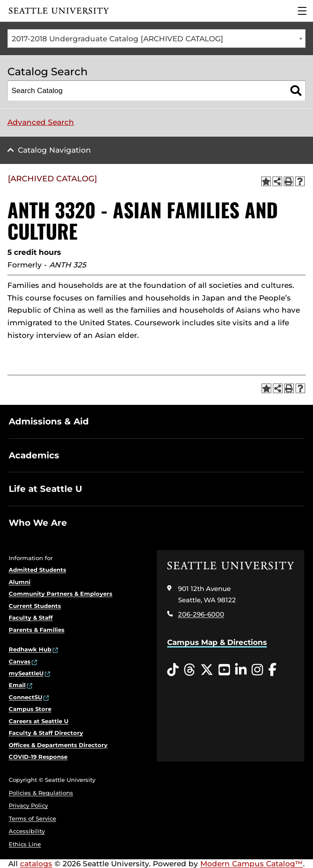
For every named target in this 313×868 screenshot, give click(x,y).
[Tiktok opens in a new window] (173, 670)
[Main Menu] (302, 11)
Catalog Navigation (54, 150)
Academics (34, 455)
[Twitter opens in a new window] (207, 670)
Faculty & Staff (31, 618)
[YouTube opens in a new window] (224, 670)
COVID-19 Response (38, 757)
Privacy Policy (28, 805)
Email (17, 685)
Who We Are (38, 523)
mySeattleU (26, 673)
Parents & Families (37, 630)
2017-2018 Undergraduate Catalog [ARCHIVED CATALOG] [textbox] (118, 39)
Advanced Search (41, 122)
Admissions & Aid (49, 421)
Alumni (20, 582)
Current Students (35, 606)
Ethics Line (25, 844)
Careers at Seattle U (39, 721)
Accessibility (27, 831)
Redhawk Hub (30, 649)
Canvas (20, 661)
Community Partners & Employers (61, 594)
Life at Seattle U (45, 489)
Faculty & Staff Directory (46, 733)
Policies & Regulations (41, 793)
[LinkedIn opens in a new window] (241, 670)
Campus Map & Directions (217, 642)
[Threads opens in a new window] (189, 670)
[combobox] (156, 38)
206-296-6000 (201, 614)
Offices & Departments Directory (58, 745)
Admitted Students (37, 570)
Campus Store (30, 709)
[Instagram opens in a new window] (257, 670)
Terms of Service (32, 818)
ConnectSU (25, 697)
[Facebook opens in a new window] (272, 670)
